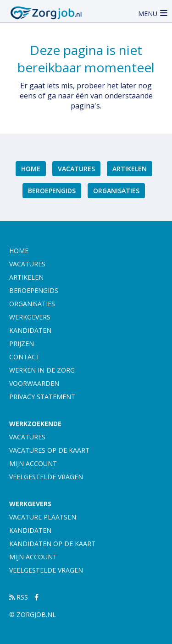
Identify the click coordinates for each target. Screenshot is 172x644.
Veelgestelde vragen (46, 477)
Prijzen (22, 344)
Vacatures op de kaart (49, 450)
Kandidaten (30, 330)
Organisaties (116, 191)
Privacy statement (42, 397)
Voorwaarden (34, 383)
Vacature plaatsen (43, 517)
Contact (25, 357)
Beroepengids (52, 191)
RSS (19, 597)
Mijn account (33, 463)
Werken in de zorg (42, 370)
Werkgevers (30, 317)
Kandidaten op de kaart (52, 544)
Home (31, 169)
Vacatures (76, 169)
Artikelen (130, 169)
